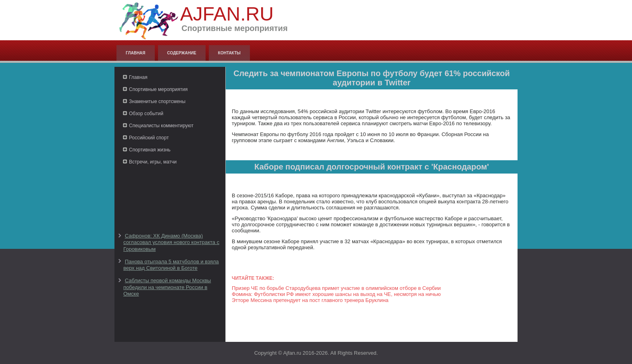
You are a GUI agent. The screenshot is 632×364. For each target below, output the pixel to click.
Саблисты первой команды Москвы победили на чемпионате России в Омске (167, 287)
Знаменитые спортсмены (157, 101)
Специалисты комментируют (161, 126)
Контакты (229, 53)
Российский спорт (149, 138)
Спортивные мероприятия (158, 89)
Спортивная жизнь (150, 150)
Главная (136, 53)
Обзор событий (146, 114)
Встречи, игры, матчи (153, 162)
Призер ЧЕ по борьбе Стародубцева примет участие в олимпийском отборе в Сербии (336, 288)
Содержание (182, 53)
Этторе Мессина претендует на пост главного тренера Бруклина (310, 300)
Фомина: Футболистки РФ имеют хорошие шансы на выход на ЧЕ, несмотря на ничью (336, 294)
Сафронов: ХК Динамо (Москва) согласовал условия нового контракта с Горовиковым (171, 242)
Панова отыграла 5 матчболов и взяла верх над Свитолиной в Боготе (171, 265)
